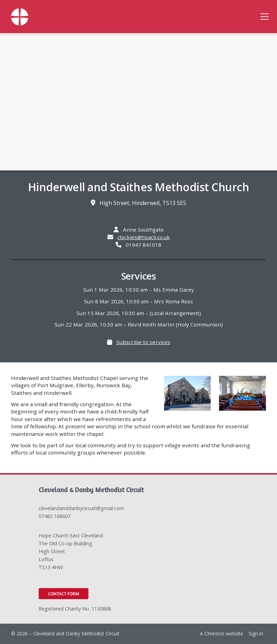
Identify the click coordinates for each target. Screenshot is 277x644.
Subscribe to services (143, 342)
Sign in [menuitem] (256, 633)
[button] (265, 17)
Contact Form (64, 594)
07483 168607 (55, 516)
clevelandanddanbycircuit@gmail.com (81, 508)
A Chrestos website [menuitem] (222, 633)
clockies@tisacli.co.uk (144, 237)
